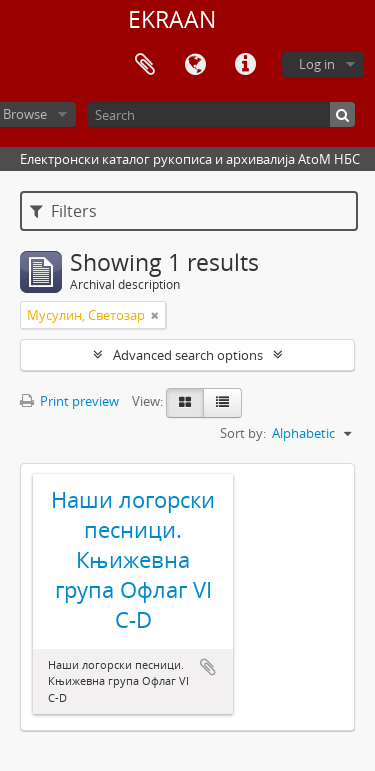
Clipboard (145, 65)
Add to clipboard (208, 667)
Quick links (245, 65)
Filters (63, 211)
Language (195, 65)
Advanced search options (188, 355)
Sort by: (243, 433)
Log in (317, 64)
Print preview (69, 401)
